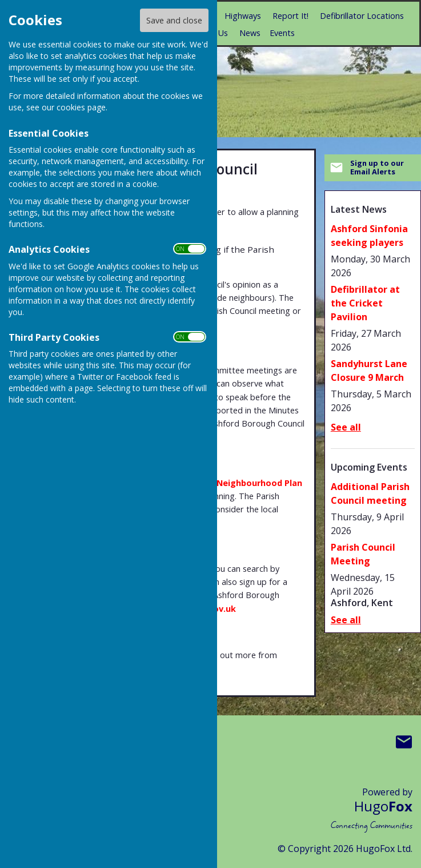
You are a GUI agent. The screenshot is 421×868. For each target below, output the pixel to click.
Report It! (290, 16)
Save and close (174, 20)
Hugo (383, 806)
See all (346, 427)
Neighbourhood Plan (259, 483)
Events (282, 33)
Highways (243, 16)
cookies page (81, 107)
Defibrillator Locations (362, 16)
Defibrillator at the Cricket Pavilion (365, 303)
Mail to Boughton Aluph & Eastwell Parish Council (404, 742)
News (250, 33)
